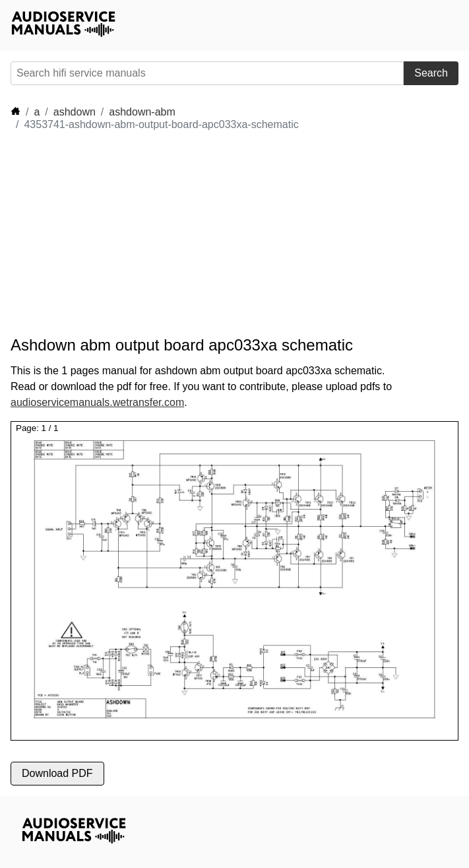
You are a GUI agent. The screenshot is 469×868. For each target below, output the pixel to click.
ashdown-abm (142, 112)
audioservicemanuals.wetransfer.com (97, 402)
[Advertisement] (129, 234)
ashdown (75, 112)
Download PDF (57, 773)
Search (431, 73)
